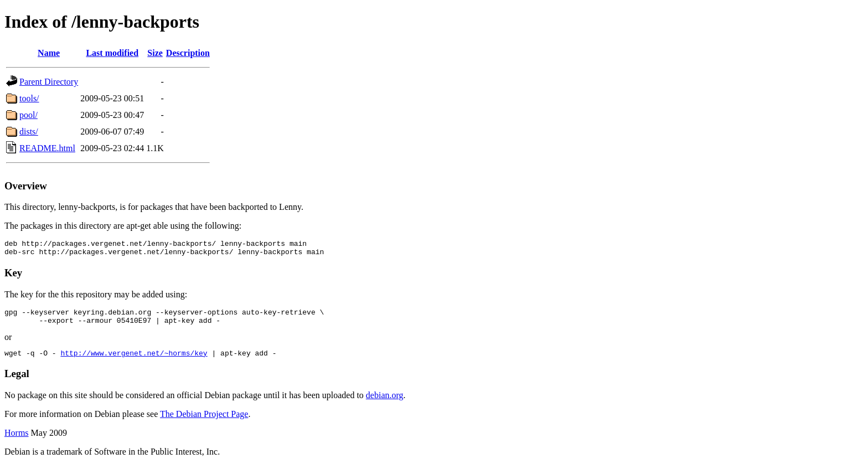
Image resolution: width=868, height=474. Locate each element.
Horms (17, 441)
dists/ (29, 132)
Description (188, 53)
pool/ (29, 115)
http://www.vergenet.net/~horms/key (134, 361)
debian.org (385, 403)
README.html (47, 148)
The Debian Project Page (204, 422)
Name (49, 53)
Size (155, 53)
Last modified (112, 53)
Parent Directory (49, 82)
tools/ (29, 98)
